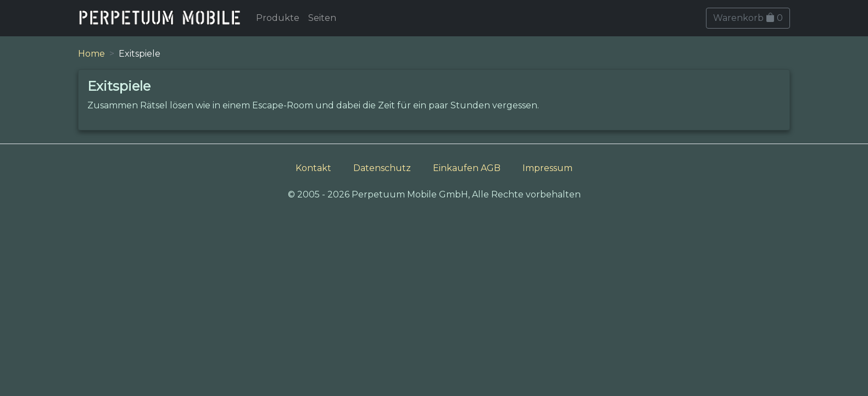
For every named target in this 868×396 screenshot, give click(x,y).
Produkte (278, 18)
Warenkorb (748, 18)
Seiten (322, 18)
